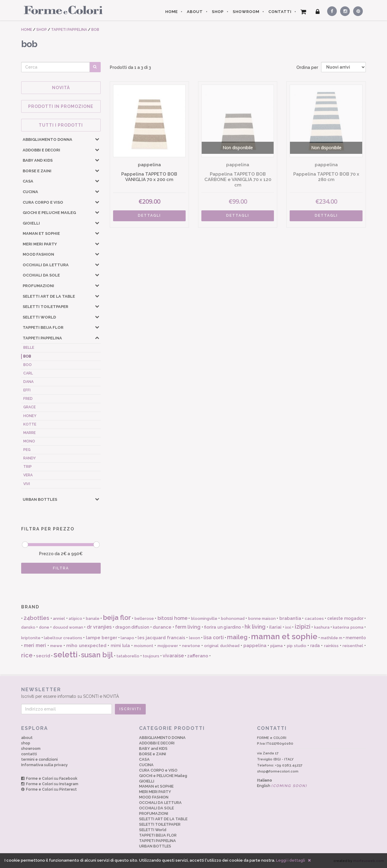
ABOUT (195, 12)
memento (356, 638)
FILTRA (61, 568)
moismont (144, 646)
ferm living (188, 627)
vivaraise (173, 656)
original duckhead (222, 646)
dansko (28, 627)
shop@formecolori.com (278, 771)
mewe (56, 646)
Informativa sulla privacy (44, 765)
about (27, 738)
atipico (75, 619)
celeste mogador (345, 618)
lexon (195, 638)
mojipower (168, 646)
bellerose (144, 619)
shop (26, 743)
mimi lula (120, 646)
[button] (97, 139)
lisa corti (214, 638)
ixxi (288, 627)
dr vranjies (99, 627)
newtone (191, 646)
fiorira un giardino (223, 627)
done (44, 627)
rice (27, 655)
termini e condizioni (39, 759)
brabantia (290, 618)
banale (93, 619)
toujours (151, 656)
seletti (66, 655)
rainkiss (331, 646)
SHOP (218, 12)
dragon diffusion (132, 627)
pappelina (255, 646)
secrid (43, 656)
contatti (29, 754)
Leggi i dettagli (291, 860)
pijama (276, 646)
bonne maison (262, 619)
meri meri (35, 645)
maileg (237, 637)
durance (162, 627)
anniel (59, 619)
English (282, 786)
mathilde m (332, 638)
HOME (172, 12)
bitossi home (172, 618)
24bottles (36, 618)
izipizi (303, 627)
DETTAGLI (149, 215)
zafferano (198, 656)
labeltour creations (63, 638)
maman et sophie (284, 636)
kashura (322, 627)
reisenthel (353, 646)
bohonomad (233, 619)
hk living (255, 627)
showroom (31, 748)
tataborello (128, 656)
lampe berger (102, 638)
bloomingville (204, 619)
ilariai (275, 627)
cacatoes (314, 619)
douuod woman (68, 627)
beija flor (117, 617)
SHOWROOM (246, 12)
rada (315, 646)
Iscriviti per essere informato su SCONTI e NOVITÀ (193, 693)
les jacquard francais (161, 638)
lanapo (127, 638)
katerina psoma (348, 627)
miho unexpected (86, 646)
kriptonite (31, 638)
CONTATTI (280, 12)
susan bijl (97, 655)
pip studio (297, 646)
